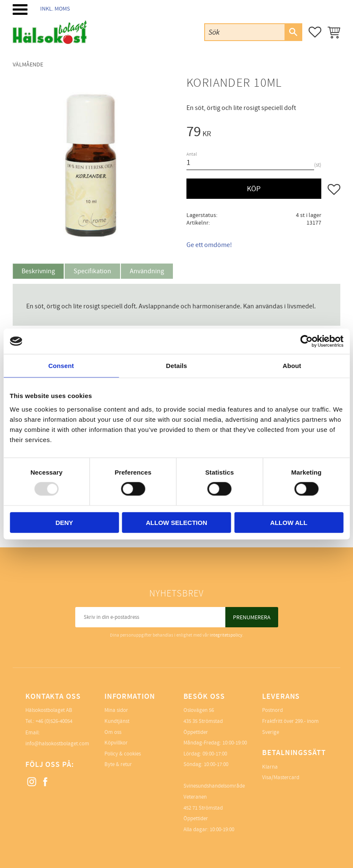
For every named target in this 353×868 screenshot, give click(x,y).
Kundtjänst (117, 721)
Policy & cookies (123, 754)
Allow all (289, 522)
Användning (147, 271)
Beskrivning (38, 271)
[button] (20, 10)
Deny (64, 522)
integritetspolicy (226, 635)
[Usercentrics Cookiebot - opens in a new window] (306, 341)
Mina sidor (116, 710)
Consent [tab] (61, 366)
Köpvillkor (116, 743)
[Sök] (293, 32)
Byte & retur (118, 764)
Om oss (113, 732)
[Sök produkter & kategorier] (245, 32)
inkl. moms (55, 9)
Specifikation (92, 271)
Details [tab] (177, 366)
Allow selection (176, 522)
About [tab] (292, 366)
